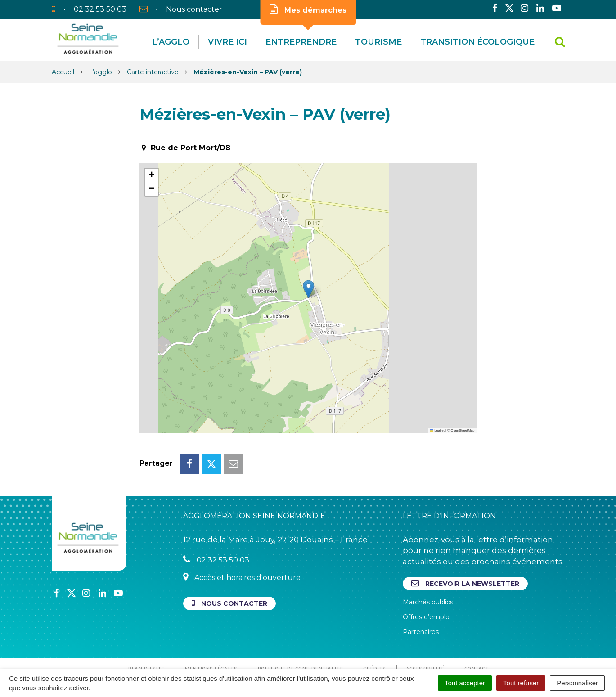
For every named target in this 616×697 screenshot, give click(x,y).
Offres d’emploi (427, 577)
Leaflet (437, 430)
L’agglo (171, 42)
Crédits (374, 629)
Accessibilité (425, 629)
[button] (308, 289)
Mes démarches (308, 9)
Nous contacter (229, 563)
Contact (477, 629)
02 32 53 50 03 (216, 519)
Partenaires (421, 592)
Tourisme (378, 42)
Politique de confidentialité (300, 629)
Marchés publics (428, 562)
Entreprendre (301, 42)
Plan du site (146, 629)
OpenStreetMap (463, 430)
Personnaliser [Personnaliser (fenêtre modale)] (577, 683)
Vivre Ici (227, 42)
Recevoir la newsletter (465, 543)
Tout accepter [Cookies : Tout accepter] (465, 683)
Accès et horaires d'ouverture (242, 537)
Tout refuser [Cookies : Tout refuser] (521, 683)
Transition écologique (477, 42)
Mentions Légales (211, 629)
